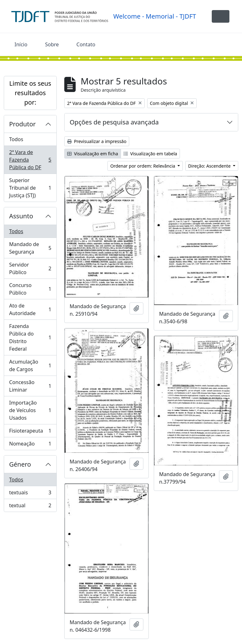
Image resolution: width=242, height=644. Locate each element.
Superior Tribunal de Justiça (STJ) (30, 188)
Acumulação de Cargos (30, 365)
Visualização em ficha (93, 154)
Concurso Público (30, 289)
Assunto (21, 216)
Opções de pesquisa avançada (114, 122)
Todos (16, 139)
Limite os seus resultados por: (30, 93)
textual (30, 507)
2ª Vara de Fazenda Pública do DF (30, 160)
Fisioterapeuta (30, 432)
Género (20, 464)
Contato (86, 44)
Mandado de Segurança (30, 248)
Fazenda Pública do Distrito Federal (30, 337)
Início (21, 44)
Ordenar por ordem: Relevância (143, 166)
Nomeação (30, 445)
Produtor (22, 124)
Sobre (52, 44)
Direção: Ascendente (210, 166)
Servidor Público (30, 268)
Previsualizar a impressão (97, 141)
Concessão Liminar (30, 386)
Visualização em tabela (150, 154)
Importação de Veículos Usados (30, 410)
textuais (30, 494)
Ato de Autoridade (30, 309)
